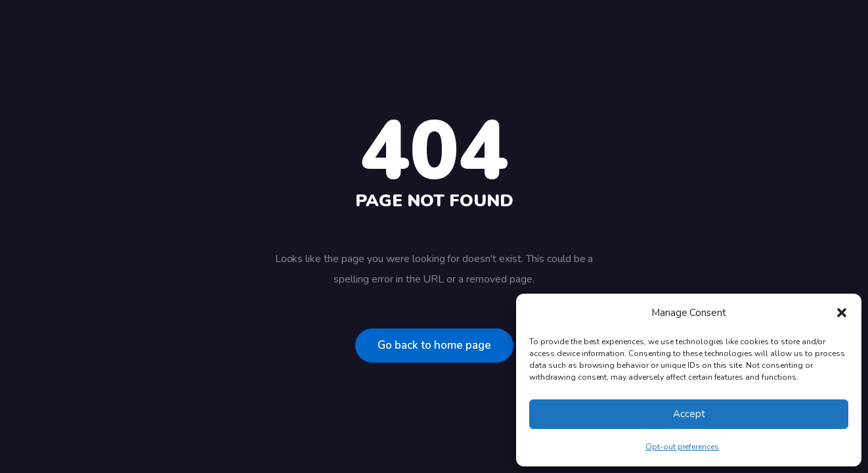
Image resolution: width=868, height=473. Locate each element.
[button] (842, 313)
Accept (689, 414)
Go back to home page (434, 345)
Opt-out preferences (682, 447)
